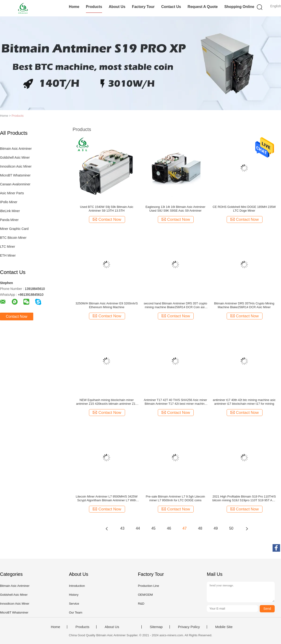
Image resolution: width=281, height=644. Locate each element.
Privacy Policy (189, 627)
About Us (117, 7)
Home (74, 7)
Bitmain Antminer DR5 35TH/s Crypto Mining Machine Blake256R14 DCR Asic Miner (244, 305)
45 (153, 528)
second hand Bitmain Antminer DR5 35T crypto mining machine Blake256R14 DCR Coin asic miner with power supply (176, 305)
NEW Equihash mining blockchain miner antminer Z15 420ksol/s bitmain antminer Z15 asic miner (107, 402)
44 (138, 528)
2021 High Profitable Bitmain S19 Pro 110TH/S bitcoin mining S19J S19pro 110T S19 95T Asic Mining (244, 498)
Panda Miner (9, 220)
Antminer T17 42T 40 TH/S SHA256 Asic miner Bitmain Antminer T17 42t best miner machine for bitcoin (175, 402)
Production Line (148, 586)
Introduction (77, 586)
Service (74, 604)
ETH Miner (8, 255)
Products (94, 7)
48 (200, 528)
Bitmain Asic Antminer (16, 149)
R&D (141, 604)
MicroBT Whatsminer (15, 175)
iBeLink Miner (10, 211)
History (74, 595)
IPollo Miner (9, 202)
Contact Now (17, 316)
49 (216, 528)
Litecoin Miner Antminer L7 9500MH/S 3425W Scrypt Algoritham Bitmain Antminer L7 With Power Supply (107, 498)
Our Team (76, 612)
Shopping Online (239, 7)
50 (231, 528)
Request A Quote (203, 7)
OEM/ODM (145, 595)
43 (122, 528)
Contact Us (171, 7)
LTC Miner (7, 247)
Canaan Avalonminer (15, 184)
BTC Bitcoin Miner (13, 238)
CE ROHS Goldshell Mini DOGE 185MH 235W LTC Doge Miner (244, 209)
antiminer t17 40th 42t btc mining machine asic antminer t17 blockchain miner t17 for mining (244, 402)
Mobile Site (224, 627)
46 (169, 528)
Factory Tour (143, 7)
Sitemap (156, 627)
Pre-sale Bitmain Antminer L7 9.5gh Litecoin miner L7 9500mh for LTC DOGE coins (176, 498)
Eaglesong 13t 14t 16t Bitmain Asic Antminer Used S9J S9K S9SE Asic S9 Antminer (175, 209)
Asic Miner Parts (12, 193)
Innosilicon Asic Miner (16, 166)
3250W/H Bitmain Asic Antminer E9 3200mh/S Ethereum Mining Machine (107, 305)
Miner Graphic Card (14, 229)
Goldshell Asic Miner (15, 157)
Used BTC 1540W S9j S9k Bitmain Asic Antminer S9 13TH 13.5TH (107, 209)
